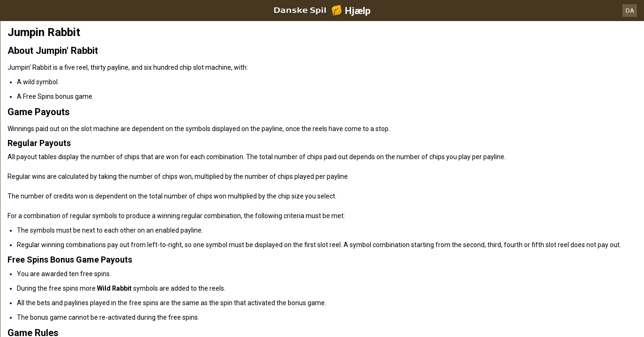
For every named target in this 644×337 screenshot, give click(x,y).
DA (630, 11)
